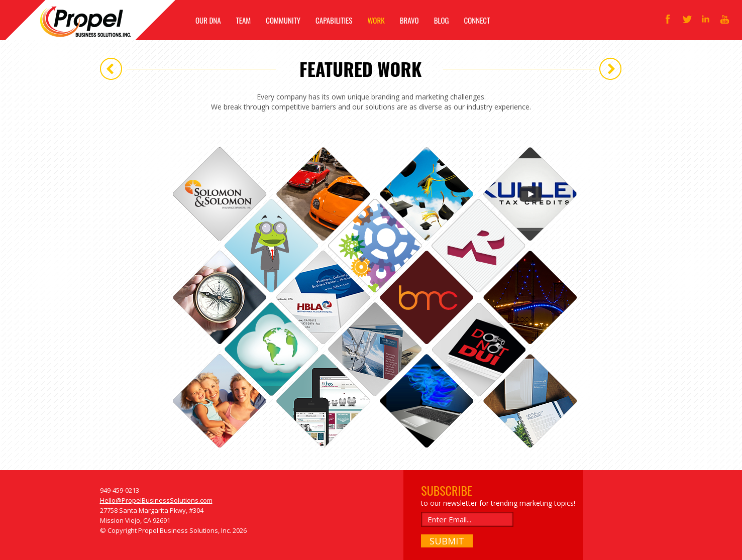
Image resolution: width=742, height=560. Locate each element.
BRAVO (409, 20)
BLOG (442, 20)
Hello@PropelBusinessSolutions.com (156, 500)
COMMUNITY (283, 20)
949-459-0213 (120, 490)
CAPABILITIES (334, 20)
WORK (376, 20)
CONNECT (477, 20)
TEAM (244, 20)
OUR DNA (208, 20)
